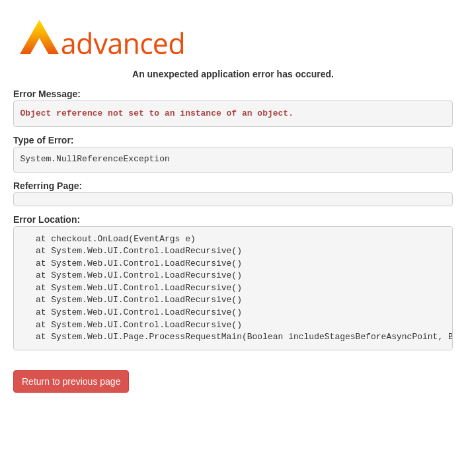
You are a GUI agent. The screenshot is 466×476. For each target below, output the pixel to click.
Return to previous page (71, 381)
